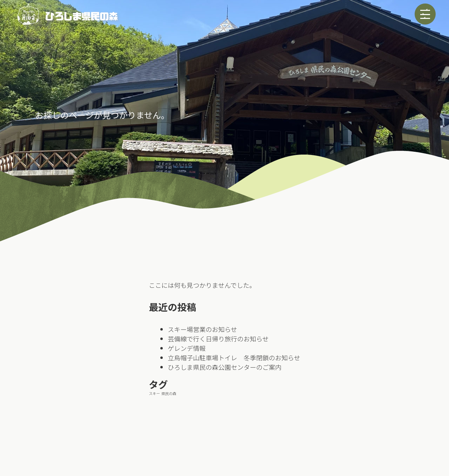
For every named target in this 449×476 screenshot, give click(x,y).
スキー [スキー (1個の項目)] (154, 393)
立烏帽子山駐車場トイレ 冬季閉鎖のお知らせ (234, 358)
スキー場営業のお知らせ (202, 329)
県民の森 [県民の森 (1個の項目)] (169, 393)
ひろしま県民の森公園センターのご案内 (224, 367)
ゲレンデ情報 (190, 348)
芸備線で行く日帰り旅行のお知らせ (218, 339)
